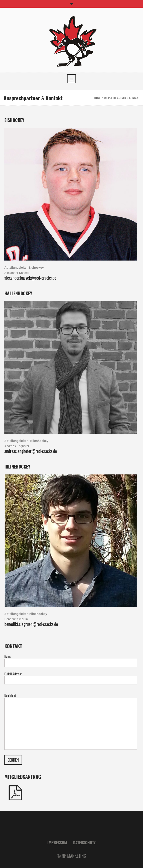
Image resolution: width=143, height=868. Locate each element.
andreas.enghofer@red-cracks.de (31, 451)
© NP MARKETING (72, 856)
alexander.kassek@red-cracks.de (30, 278)
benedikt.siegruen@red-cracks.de (31, 624)
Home (98, 98)
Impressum (57, 842)
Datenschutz (84, 842)
